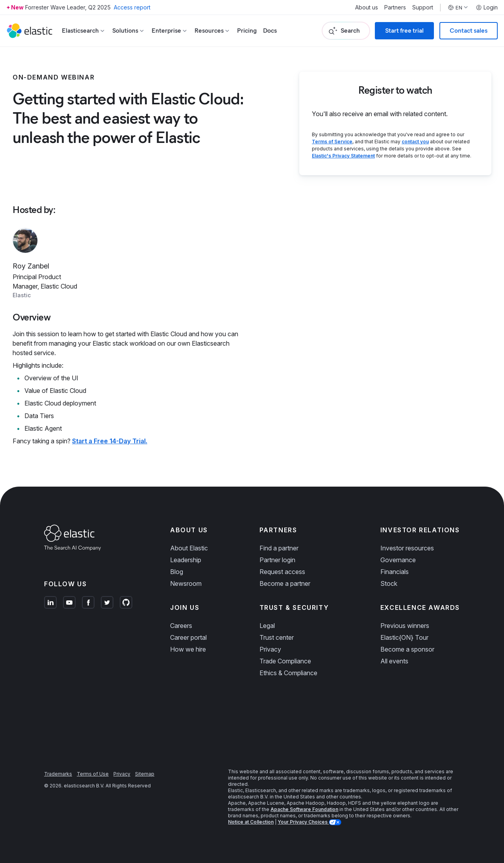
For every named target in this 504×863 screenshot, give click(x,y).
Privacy (270, 649)
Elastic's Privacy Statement (343, 156)
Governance (398, 560)
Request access (282, 572)
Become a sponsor (407, 649)
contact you (415, 142)
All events (394, 661)
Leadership (186, 560)
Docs (270, 31)
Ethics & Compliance (288, 673)
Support (423, 7)
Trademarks (58, 774)
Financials (395, 572)
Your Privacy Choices (303, 822)
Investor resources (407, 548)
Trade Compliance (285, 661)
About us (367, 7)
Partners (395, 7)
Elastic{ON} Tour (404, 637)
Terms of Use (93, 774)
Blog (177, 572)
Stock (389, 583)
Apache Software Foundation (304, 809)
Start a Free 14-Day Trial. (110, 441)
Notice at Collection (251, 822)
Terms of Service (332, 142)
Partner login (277, 560)
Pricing (247, 31)
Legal (267, 626)
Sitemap (145, 774)
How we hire (188, 649)
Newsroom (186, 583)
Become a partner (285, 583)
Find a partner (279, 548)
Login (487, 7)
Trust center (277, 637)
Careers (181, 626)
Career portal (188, 637)
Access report (132, 7)
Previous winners (405, 626)
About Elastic (189, 548)
